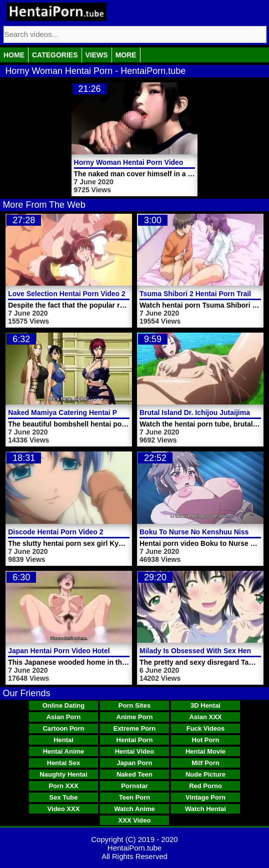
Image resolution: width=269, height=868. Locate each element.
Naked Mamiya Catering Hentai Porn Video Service (92, 413)
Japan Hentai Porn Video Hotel (59, 651)
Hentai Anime (64, 751)
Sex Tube (64, 797)
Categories (55, 55)
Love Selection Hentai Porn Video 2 (67, 294)
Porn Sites (134, 705)
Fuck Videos (205, 728)
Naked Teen (134, 774)
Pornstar (134, 786)
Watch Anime (134, 809)
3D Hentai (205, 705)
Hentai (63, 740)
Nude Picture (205, 774)
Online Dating (64, 705)
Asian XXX (205, 717)
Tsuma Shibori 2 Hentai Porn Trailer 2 (201, 294)
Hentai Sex (63, 763)
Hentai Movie (205, 751)
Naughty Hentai (63, 774)
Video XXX (64, 809)
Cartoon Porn (63, 728)
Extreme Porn (135, 728)
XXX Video (135, 820)
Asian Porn (64, 717)
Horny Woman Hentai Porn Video (129, 162)
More (126, 55)
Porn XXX (63, 786)
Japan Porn (135, 763)
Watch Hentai (205, 809)
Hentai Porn (135, 740)
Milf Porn (205, 763)
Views (97, 55)
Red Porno (205, 786)
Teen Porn (135, 797)
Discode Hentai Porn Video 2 (55, 532)
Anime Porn (135, 717)
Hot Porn (206, 740)
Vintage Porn (205, 797)
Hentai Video (135, 751)
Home (14, 55)
